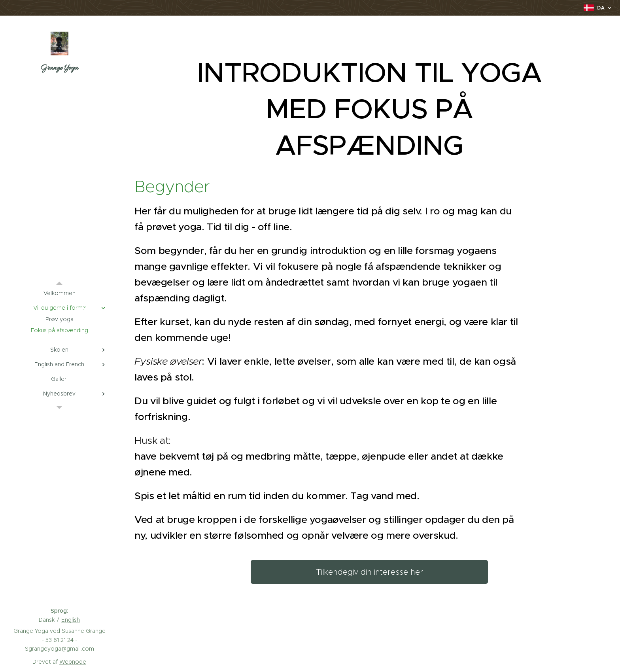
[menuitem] (59, 293)
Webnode (73, 662)
